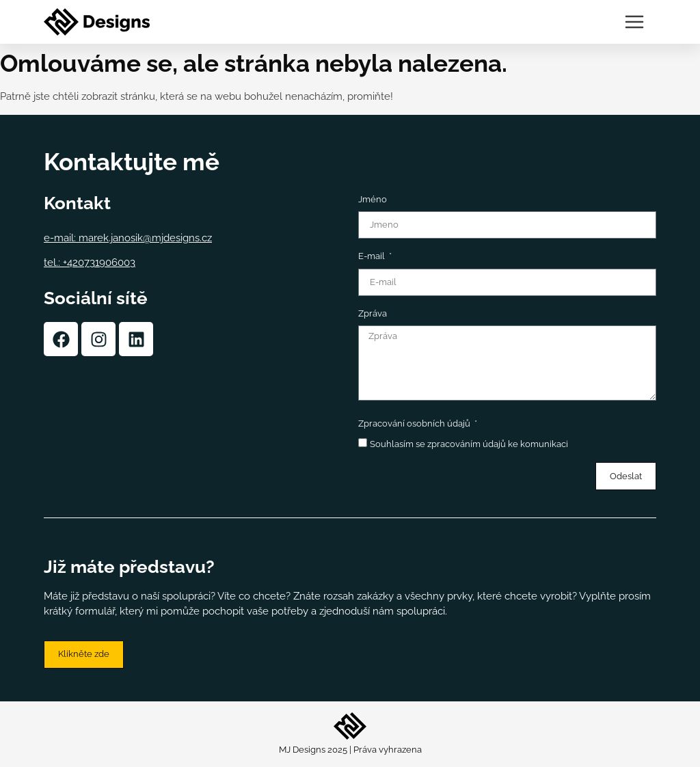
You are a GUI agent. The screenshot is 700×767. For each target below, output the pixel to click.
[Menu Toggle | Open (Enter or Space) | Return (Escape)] (634, 22)
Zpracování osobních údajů (415, 423)
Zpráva (373, 313)
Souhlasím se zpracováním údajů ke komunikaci (469, 444)
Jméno (373, 199)
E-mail (373, 256)
